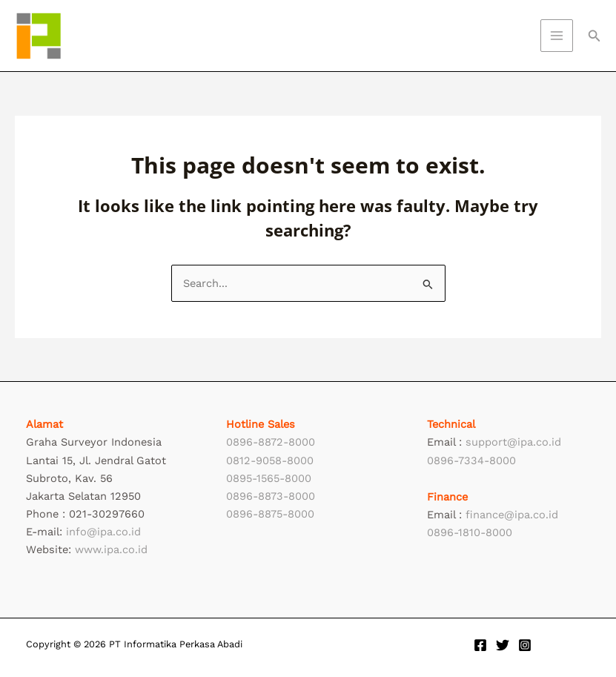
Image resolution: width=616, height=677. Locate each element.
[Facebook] (480, 645)
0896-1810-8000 (470, 532)
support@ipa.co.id (513, 442)
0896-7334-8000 (471, 460)
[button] (595, 36)
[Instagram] (525, 645)
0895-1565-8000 (269, 478)
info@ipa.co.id (103, 532)
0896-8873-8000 (271, 496)
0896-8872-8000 (271, 442)
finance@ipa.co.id (512, 515)
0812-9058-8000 (270, 460)
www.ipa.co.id (111, 549)
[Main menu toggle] (557, 36)
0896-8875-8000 (270, 514)
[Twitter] (503, 645)
